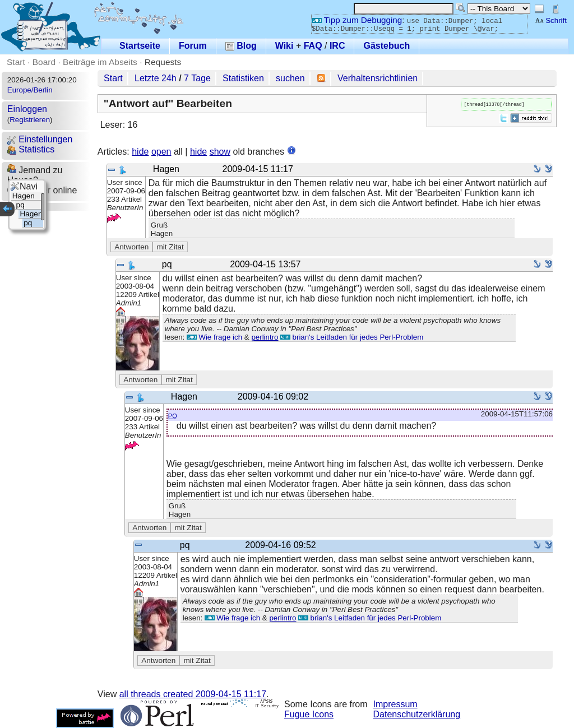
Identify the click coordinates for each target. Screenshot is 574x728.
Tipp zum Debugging (357, 20)
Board (44, 62)
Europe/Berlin (30, 90)
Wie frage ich (214, 337)
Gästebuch (386, 46)
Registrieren (30, 120)
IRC (337, 46)
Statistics (31, 149)
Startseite (140, 46)
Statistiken (243, 78)
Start (16, 62)
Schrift (551, 20)
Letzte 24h (156, 78)
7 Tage (197, 78)
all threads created (193, 694)
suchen (290, 78)
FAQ (313, 46)
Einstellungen (40, 139)
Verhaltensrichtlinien (378, 78)
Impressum (395, 704)
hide (140, 152)
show (220, 152)
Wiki (284, 46)
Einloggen (27, 109)
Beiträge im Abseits (100, 62)
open (161, 152)
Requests (163, 62)
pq (173, 415)
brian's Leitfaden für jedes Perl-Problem (352, 337)
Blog (241, 46)
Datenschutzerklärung (417, 714)
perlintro (265, 337)
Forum (193, 46)
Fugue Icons (309, 714)
